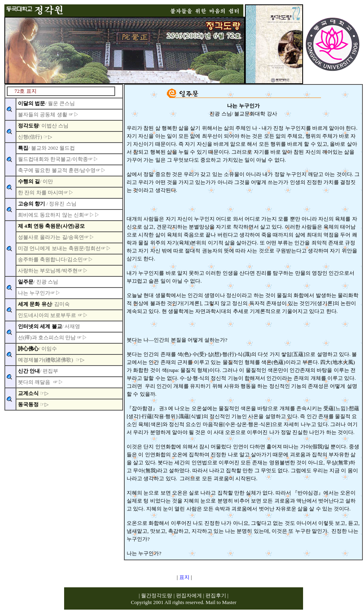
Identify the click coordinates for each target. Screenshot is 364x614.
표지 (184, 577)
